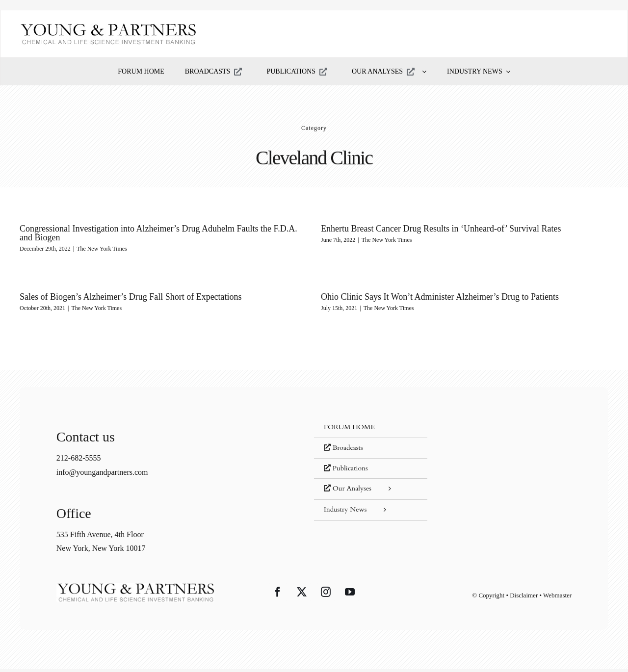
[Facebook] (278, 594)
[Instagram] (326, 594)
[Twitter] (302, 594)
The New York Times (102, 249)
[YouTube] (350, 594)
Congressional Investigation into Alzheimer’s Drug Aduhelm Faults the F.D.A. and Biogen (158, 233)
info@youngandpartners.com (102, 475)
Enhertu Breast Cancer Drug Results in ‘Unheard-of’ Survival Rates (435, 229)
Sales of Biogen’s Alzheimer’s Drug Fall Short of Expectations (152, 293)
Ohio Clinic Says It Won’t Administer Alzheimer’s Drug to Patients (424, 297)
